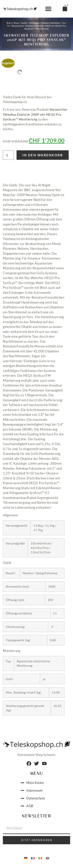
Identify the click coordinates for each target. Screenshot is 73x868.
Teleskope (34, 23)
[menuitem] (26, 858)
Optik (24, 23)
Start (9, 23)
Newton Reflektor (51, 23)
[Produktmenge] (8, 155)
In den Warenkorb (43, 155)
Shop (16, 23)
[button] (48, 9)
